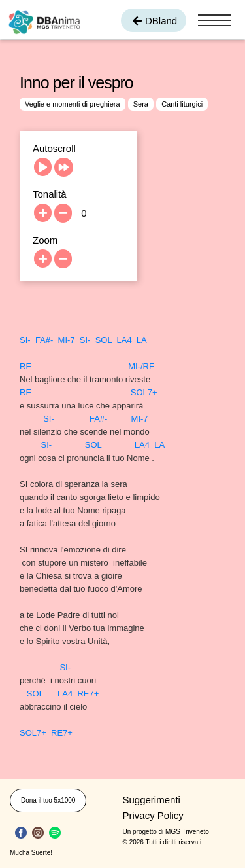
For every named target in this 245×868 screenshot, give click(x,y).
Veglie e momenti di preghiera (73, 104)
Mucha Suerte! (31, 853)
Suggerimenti (152, 800)
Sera (141, 104)
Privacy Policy (153, 815)
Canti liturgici (182, 104)
